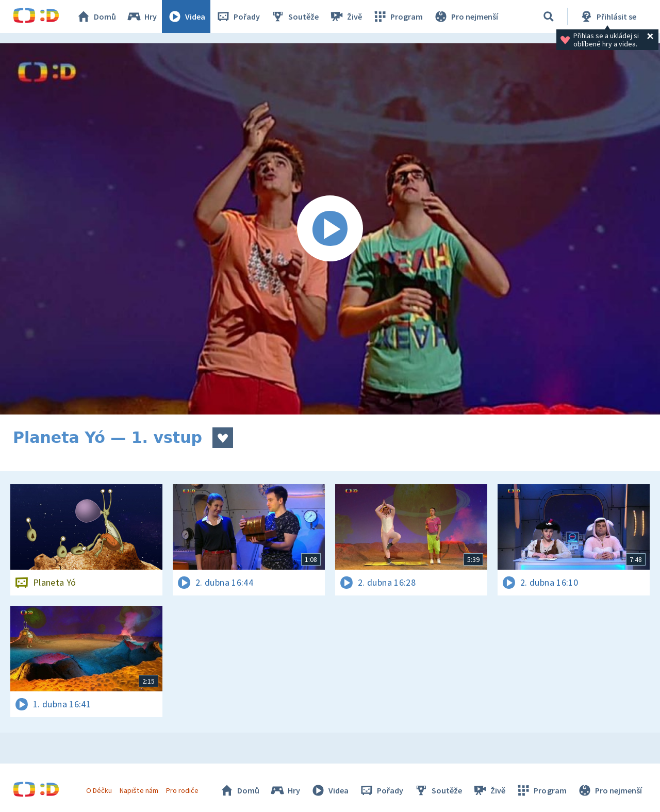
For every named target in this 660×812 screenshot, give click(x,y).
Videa (186, 16)
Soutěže (294, 16)
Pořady (238, 16)
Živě (345, 16)
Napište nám (139, 790)
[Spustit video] (330, 229)
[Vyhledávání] (549, 16)
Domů (96, 16)
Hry (142, 16)
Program (398, 16)
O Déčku (99, 790)
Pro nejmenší (466, 16)
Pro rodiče (182, 790)
